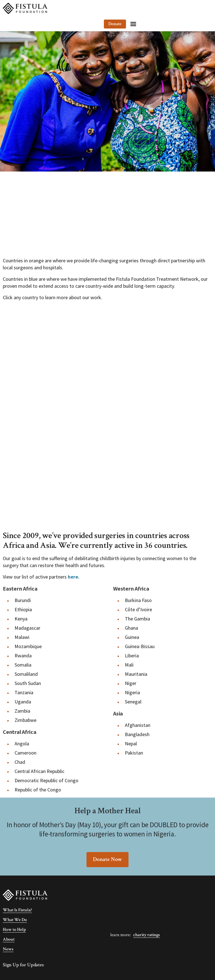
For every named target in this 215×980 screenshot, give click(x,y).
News (8, 949)
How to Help (14, 930)
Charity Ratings (147, 935)
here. (74, 577)
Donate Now (107, 859)
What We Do (15, 920)
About (9, 939)
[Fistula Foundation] (25, 895)
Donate (187, 8)
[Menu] (205, 8)
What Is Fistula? (17, 910)
